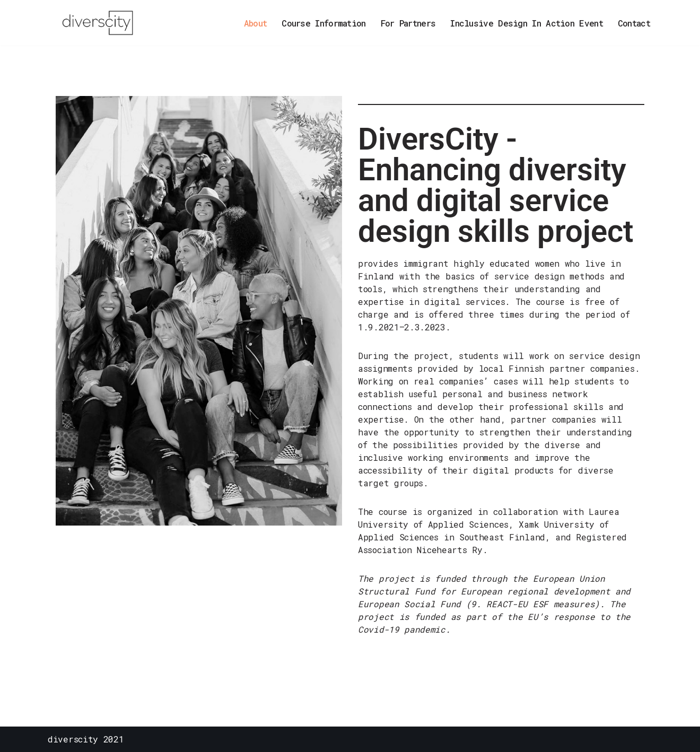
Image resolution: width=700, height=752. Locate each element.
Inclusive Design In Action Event (527, 23)
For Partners (408, 23)
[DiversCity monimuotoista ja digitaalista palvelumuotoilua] (101, 23)
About (256, 23)
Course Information (323, 23)
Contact (634, 23)
